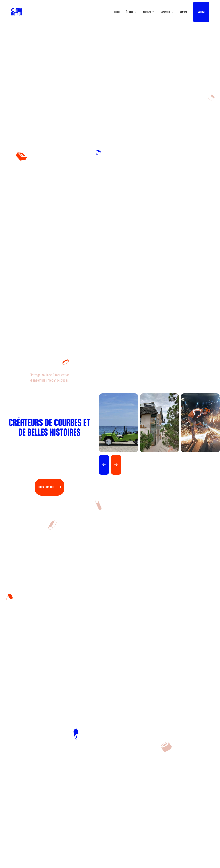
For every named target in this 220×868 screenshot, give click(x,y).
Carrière (184, 12)
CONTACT (201, 12)
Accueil (117, 12)
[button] (131, 12)
